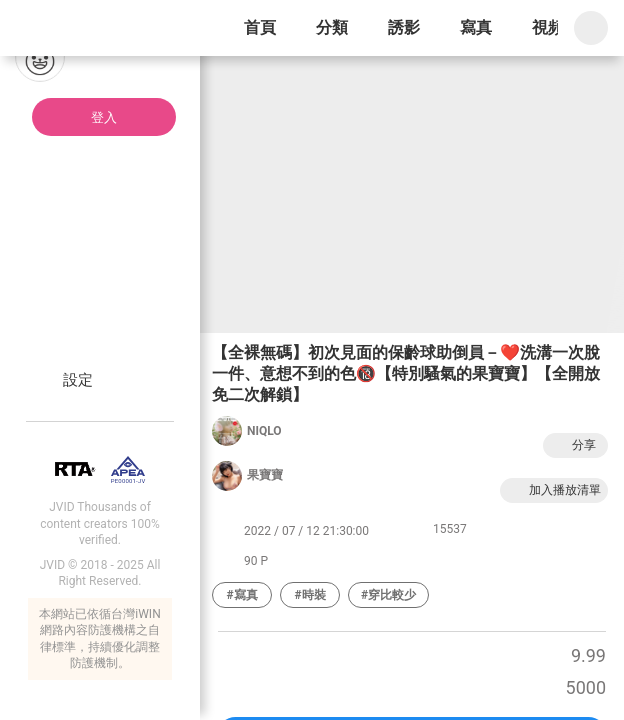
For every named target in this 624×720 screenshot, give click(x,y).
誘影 (404, 27)
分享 (573, 445)
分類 (332, 27)
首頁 (260, 27)
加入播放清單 (554, 490)
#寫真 (241, 595)
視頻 (548, 27)
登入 (104, 117)
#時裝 (309, 595)
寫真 (476, 27)
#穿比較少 (388, 595)
